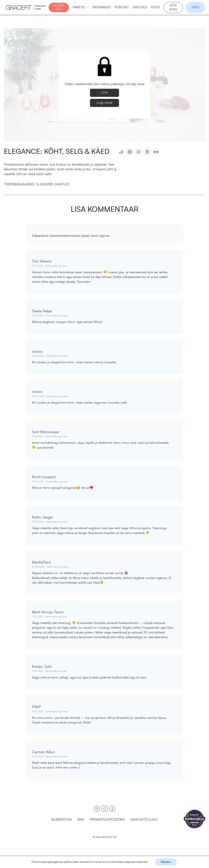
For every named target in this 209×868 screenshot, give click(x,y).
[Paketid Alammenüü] (88, 7)
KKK (81, 820)
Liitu (196, 7)
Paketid (79, 7)
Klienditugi (62, 820)
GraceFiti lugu (144, 820)
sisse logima (100, 236)
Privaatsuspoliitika (107, 820)
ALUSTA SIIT (59, 7)
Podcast (122, 7)
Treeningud (101, 7)
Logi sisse (173, 7)
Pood (155, 7)
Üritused (140, 7)
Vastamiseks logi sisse (56, 266)
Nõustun (166, 862)
